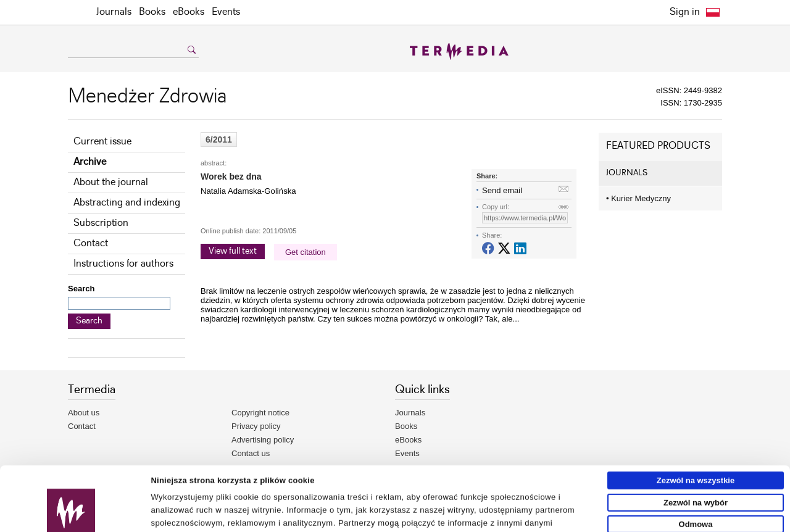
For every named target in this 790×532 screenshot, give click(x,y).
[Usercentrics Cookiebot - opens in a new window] (71, 518)
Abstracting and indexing (127, 203)
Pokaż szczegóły (572, 517)
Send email (502, 190)
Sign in (685, 12)
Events (226, 12)
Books (152, 12)
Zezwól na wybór (696, 442)
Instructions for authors (123, 264)
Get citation (306, 252)
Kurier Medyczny (638, 198)
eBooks (189, 12)
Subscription (101, 223)
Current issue (102, 142)
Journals (114, 12)
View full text (233, 251)
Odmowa (696, 464)
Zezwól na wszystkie (696, 420)
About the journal (111, 182)
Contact (91, 243)
